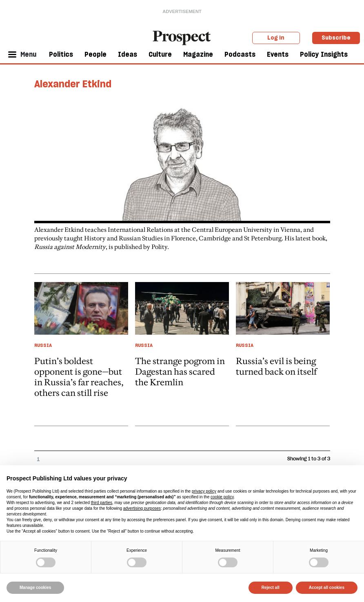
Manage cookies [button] (35, 588)
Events (278, 54)
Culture (160, 54)
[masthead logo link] (182, 37)
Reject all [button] (271, 588)
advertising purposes (142, 508)
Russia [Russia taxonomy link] (43, 345)
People (95, 54)
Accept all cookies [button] (327, 588)
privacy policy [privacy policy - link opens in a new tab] (204, 491)
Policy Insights (324, 54)
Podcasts (240, 54)
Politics (61, 54)
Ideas (128, 54)
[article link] (81, 354)
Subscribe (336, 38)
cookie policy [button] (222, 497)
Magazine (198, 54)
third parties (102, 503)
